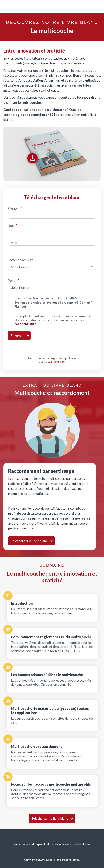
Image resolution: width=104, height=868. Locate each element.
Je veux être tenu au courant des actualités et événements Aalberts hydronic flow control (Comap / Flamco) (53, 302)
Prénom (15, 208)
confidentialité (25, 324)
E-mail (14, 243)
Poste (13, 280)
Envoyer (17, 335)
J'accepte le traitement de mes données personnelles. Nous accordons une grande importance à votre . (54, 320)
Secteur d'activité (22, 260)
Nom (12, 225)
